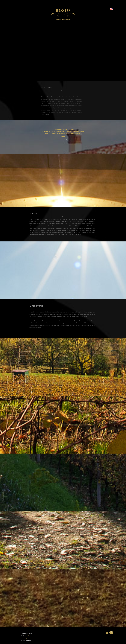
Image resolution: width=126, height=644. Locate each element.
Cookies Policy (31, 638)
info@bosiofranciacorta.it (29, 636)
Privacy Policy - (25, 638)
